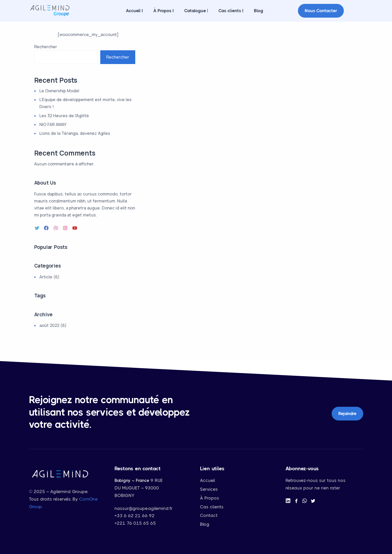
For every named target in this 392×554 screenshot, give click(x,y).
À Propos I (164, 11)
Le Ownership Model (59, 91)
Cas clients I (231, 11)
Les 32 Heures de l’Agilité (64, 116)
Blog (259, 11)
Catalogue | (196, 11)
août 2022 (49, 325)
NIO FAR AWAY (53, 124)
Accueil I (134, 11)
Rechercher (46, 47)
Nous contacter (321, 11)
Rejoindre (347, 413)
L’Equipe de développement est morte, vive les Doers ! (85, 103)
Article (46, 277)
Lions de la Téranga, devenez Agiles (75, 133)
